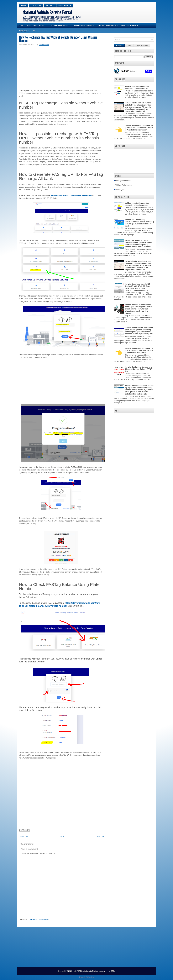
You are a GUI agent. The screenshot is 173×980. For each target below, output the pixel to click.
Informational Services (85, 25)
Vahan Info (90, 977)
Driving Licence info (123, 181)
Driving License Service (62, 25)
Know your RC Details (130, 25)
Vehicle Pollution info (124, 185)
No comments (44, 45)
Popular (119, 45)
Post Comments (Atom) (40, 919)
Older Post (100, 836)
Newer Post (24, 836)
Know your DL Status (27, 31)
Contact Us (36, 5)
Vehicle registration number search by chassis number (137, 87)
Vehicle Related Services (38, 25)
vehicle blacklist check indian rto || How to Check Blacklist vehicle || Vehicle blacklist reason (139, 128)
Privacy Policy (65, 5)
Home (24, 5)
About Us (50, 5)
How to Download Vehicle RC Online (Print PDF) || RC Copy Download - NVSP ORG (138, 286)
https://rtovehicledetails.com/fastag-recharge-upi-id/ (71, 195)
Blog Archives (142, 45)
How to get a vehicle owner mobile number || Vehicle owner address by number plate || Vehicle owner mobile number (139, 244)
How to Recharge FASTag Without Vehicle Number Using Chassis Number (58, 39)
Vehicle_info (120, 190)
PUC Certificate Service (109, 25)
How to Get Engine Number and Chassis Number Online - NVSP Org (139, 369)
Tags (129, 45)
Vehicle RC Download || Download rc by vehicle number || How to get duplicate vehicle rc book (139, 223)
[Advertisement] (61, 68)
